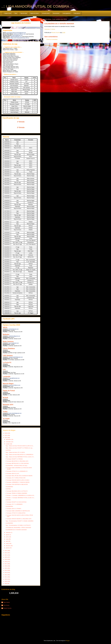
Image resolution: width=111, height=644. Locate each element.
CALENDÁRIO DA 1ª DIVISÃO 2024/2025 (16, 530)
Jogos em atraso (34, 13)
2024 (6, 438)
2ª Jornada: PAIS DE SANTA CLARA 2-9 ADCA (17, 480)
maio (7, 539)
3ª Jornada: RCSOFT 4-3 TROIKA (14, 459)
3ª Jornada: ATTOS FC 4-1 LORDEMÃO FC (17, 471)
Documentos (56, 13)
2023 (6, 551)
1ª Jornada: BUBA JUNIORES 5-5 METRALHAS (18, 511)
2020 (6, 557)
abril (7, 541)
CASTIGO (8, 450)
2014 (6, 570)
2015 (6, 568)
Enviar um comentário (52, 39)
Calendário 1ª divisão (50, 29)
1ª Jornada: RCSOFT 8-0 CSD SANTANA (16, 502)
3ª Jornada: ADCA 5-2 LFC (12, 474)
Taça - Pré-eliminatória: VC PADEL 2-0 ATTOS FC (18, 525)
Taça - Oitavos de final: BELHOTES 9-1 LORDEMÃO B (19, 455)
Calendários (77, 13)
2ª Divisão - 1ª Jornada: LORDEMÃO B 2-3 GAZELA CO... (20, 495)
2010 (6, 579)
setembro (8, 532)
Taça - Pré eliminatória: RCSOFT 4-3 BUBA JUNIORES (19, 521)
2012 (6, 575)
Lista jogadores (67, 13)
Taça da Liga (24, 13)
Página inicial (8, 13)
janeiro (8, 548)
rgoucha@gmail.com (17, 35)
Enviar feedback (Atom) (80, 50)
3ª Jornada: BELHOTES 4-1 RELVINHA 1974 (17, 461)
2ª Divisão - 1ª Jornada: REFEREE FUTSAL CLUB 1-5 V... (20, 498)
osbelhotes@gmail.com (14, 336)
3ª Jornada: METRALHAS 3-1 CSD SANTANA (17, 463)
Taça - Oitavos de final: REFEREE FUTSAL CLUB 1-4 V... (20, 457)
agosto (8, 535)
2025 (6, 435)
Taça (16, 13)
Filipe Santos (6, 602)
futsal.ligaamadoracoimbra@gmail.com (16, 33)
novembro (9, 442)
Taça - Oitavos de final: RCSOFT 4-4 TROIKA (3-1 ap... (19, 448)
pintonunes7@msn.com (20, 34)
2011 (6, 577)
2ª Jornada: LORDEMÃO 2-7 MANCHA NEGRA (18, 482)
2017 (6, 564)
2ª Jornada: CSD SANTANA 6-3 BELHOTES (17, 484)
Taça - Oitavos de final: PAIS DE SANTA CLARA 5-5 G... (20, 446)
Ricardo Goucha (7, 608)
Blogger (68, 641)
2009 (6, 581)
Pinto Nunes (6, 605)
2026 (6, 433)
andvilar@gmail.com (13, 329)
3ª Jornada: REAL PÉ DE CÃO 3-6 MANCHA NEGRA (19, 476)
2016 (6, 566)
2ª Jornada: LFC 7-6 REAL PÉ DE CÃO (15, 478)
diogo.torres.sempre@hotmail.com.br (20, 38)
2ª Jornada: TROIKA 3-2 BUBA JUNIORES (16, 493)
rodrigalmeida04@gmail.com (16, 357)
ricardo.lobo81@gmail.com (15, 413)
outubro (8, 444)
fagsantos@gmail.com (16, 37)
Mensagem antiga (103, 45)
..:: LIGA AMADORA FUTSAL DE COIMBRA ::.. (38, 6)
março (8, 543)
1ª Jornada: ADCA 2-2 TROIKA (13, 509)
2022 (6, 553)
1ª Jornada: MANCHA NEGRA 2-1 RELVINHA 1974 (18, 519)
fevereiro (8, 546)
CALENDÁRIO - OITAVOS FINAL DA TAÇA (16, 466)
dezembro (9, 439)
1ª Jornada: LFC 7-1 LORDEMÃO (14, 504)
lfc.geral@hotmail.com (14, 378)
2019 (6, 559)
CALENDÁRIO (9, 487)
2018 (6, 562)
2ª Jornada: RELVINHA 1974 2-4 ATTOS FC (17, 491)
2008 (6, 584)
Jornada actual (46, 13)
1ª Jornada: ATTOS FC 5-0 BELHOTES (15, 513)
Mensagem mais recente (52, 45)
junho (7, 537)
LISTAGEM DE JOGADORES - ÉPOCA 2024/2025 (18, 528)
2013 (6, 573)
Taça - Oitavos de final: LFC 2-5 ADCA (15, 452)
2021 (6, 555)
